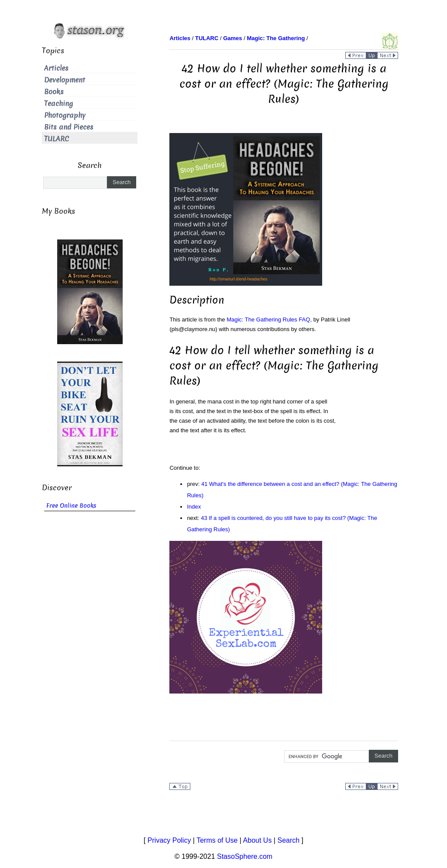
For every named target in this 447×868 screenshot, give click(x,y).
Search (288, 840)
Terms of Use (217, 840)
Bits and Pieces (69, 127)
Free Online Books (71, 506)
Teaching (58, 104)
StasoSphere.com (245, 856)
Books (54, 92)
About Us (258, 840)
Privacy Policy (169, 840)
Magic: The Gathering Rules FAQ (268, 320)
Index (194, 507)
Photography (65, 115)
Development (65, 80)
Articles (56, 68)
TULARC (57, 139)
